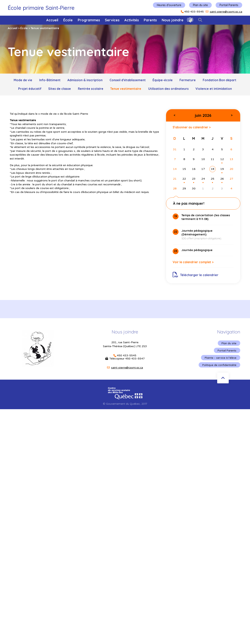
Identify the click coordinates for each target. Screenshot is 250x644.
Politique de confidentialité (219, 367)
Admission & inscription (85, 80)
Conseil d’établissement (128, 80)
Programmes (89, 20)
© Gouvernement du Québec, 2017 (125, 406)
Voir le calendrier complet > (194, 263)
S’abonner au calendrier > (192, 128)
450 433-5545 (194, 12)
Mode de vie (22, 80)
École (68, 20)
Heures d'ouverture (169, 5)
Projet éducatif (29, 89)
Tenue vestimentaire (126, 89)
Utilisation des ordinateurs (169, 89)
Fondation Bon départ (221, 80)
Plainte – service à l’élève (220, 360)
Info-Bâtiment (49, 80)
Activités (132, 20)
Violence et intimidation (215, 89)
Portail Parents (229, 5)
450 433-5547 (135, 360)
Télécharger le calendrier (196, 276)
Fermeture (189, 80)
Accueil (52, 20)
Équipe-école (163, 80)
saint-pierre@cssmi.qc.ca (226, 12)
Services (112, 20)
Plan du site (200, 5)
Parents (150, 20)
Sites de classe (59, 89)
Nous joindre (173, 20)
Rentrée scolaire (90, 89)
